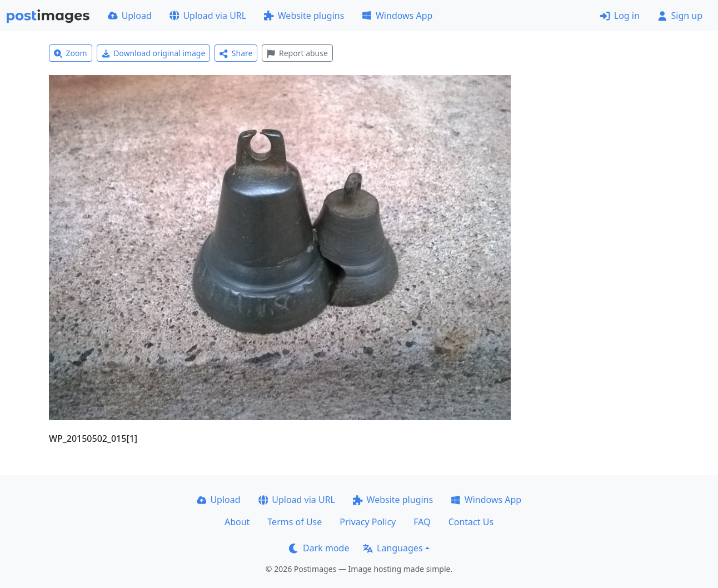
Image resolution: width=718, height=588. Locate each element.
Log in (620, 16)
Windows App (397, 16)
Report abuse (297, 53)
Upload (130, 16)
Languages (393, 548)
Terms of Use (295, 522)
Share (236, 53)
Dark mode (319, 548)
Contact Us (471, 522)
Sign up (680, 16)
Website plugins (304, 16)
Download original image (154, 53)
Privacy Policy (368, 522)
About (237, 522)
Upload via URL (208, 16)
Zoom (71, 53)
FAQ (422, 522)
